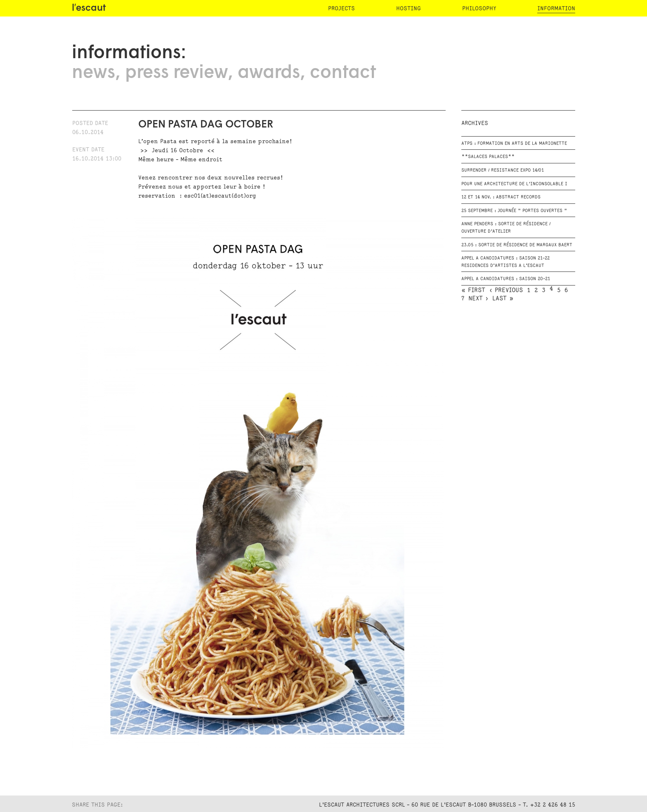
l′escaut (89, 8)
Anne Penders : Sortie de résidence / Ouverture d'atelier (506, 228)
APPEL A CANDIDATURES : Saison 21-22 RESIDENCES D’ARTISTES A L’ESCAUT (505, 262)
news (93, 73)
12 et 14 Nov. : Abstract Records (501, 197)
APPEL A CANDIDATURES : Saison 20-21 (506, 279)
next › (478, 299)
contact (343, 73)
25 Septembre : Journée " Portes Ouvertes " (514, 211)
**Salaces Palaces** (488, 157)
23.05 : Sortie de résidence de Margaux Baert (517, 245)
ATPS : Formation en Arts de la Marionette (514, 144)
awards (269, 73)
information (556, 8)
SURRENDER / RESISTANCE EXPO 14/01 (503, 170)
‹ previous (506, 290)
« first (473, 290)
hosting (409, 8)
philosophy (479, 8)
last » (503, 299)
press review (176, 73)
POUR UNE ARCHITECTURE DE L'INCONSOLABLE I (514, 184)
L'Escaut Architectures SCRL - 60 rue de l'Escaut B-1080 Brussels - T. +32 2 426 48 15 (447, 805)
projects (341, 8)
